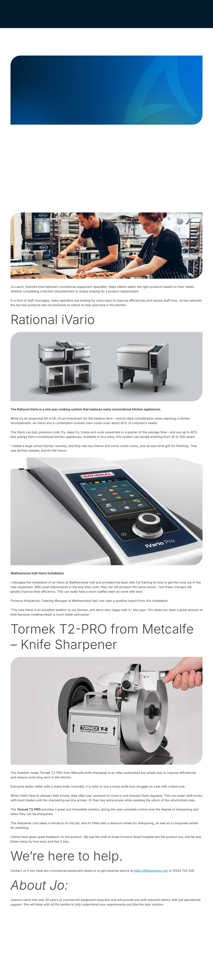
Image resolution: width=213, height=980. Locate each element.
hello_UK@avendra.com (151, 871)
